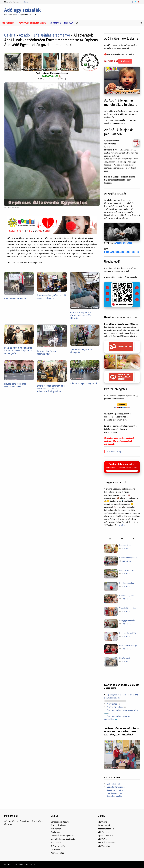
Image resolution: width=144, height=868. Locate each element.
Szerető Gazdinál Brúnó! (15, 299)
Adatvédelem (20, 864)
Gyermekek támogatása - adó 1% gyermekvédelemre (52, 297)
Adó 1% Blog (103, 839)
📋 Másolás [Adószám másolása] (125, 61)
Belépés (25, 2)
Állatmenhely (56, 829)
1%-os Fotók (55, 23)
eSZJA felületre (121, 114)
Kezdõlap (68, 23)
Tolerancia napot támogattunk (84, 383)
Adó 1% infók (103, 822)
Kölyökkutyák (125, 658)
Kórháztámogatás (127, 583)
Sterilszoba (55, 832)
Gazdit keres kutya (127, 570)
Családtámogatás (126, 596)
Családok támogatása (128, 558)
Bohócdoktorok (125, 545)
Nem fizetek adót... (116, 707)
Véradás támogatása (128, 608)
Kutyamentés (56, 843)
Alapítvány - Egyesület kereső (33, 23)
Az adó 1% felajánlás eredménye (44, 35)
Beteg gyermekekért (127, 620)
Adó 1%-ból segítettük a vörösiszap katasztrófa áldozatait (81, 315)
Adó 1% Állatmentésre (106, 843)
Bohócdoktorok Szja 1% (60, 822)
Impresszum (9, 864)
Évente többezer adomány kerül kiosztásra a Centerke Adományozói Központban (51, 389)
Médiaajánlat (31, 864)
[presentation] (110, 539)
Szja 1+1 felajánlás (58, 825)
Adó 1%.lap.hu (103, 832)
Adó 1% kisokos (9, 23)
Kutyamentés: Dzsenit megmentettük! (47, 352)
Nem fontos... (114, 704)
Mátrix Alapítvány (114, 451)
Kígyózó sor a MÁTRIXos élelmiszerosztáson (15, 385)
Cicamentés (56, 849)
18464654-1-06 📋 (52, 76)
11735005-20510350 (123, 243)
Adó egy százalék (22, 10)
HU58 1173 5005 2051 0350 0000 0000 (121, 252)
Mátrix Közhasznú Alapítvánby (63, 839)
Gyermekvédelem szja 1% (129, 645)
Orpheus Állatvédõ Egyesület (62, 836)
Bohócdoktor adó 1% (128, 633)
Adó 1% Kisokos (104, 846)
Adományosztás (57, 853)
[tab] (110, 539)
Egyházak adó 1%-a (105, 836)
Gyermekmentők (104, 825)
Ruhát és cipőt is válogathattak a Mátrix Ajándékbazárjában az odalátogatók (18, 351)
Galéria (10, 35)
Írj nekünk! (121, 525)
